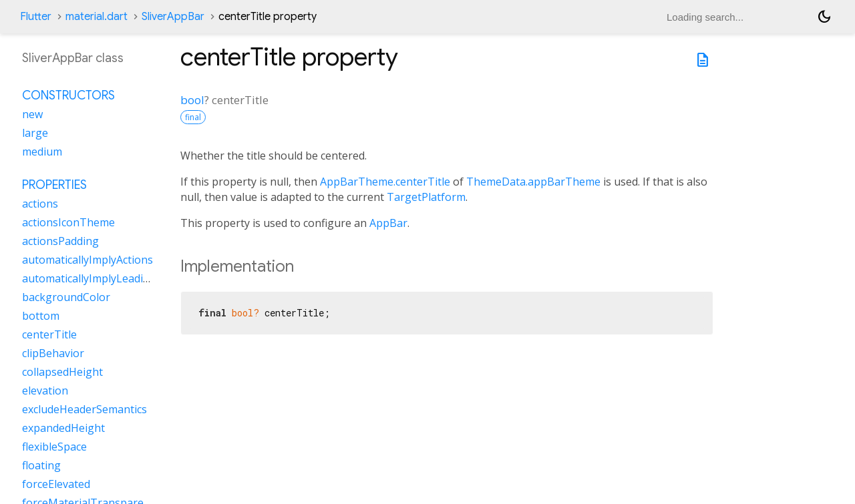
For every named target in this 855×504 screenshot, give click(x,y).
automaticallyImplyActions (88, 260)
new (32, 114)
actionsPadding (60, 241)
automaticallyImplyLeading (89, 278)
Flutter (36, 17)
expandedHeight (63, 428)
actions (40, 204)
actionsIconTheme (68, 222)
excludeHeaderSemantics (84, 409)
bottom (41, 316)
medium (42, 152)
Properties (54, 185)
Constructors (68, 95)
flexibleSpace (54, 447)
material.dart (97, 17)
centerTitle (49, 334)
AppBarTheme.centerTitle (385, 182)
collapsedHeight (62, 372)
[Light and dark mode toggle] (824, 17)
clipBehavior (53, 353)
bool (192, 100)
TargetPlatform (426, 197)
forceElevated (56, 484)
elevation (45, 391)
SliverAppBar (173, 17)
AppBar (388, 223)
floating (41, 465)
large (35, 133)
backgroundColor (66, 297)
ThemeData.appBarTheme (533, 182)
